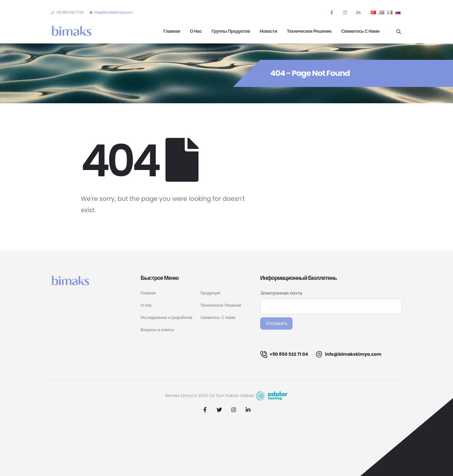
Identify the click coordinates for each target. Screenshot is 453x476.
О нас (196, 31)
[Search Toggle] (399, 31)
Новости (268, 31)
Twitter (219, 410)
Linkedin (248, 410)
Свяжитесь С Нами (218, 317)
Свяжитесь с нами (361, 31)
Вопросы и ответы (157, 330)
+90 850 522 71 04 (284, 354)
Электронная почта (281, 293)
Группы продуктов (231, 31)
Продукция (210, 293)
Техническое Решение (221, 305)
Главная (172, 31)
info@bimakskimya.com (348, 354)
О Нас (146, 305)
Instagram (234, 410)
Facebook (205, 410)
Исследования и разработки (166, 317)
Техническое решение (309, 31)
